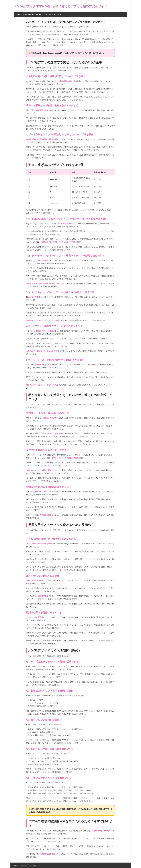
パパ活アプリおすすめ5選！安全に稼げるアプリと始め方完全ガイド (67, 6)
